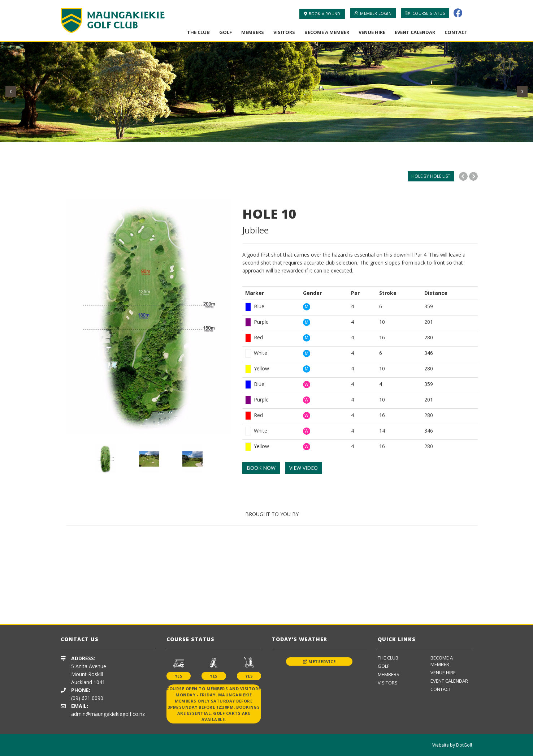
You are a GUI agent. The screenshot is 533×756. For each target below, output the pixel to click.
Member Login (373, 13)
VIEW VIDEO (304, 468)
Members (253, 32)
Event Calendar (415, 32)
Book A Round (322, 14)
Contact (456, 32)
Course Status (425, 13)
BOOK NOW (261, 468)
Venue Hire (372, 32)
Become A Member (327, 32)
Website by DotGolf (452, 745)
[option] (149, 317)
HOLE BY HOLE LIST (431, 176)
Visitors (284, 32)
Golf (226, 32)
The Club (198, 32)
